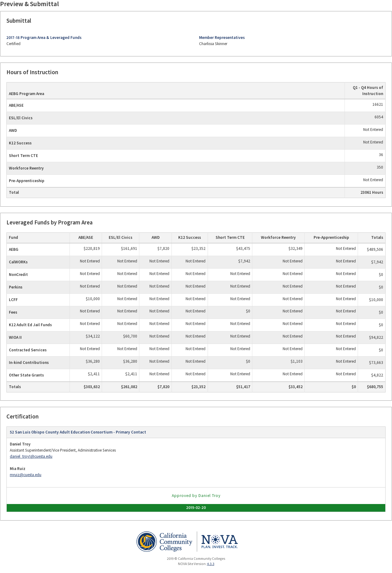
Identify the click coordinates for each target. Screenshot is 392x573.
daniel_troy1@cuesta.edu (31, 456)
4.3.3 (211, 564)
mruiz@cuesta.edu (26, 475)
